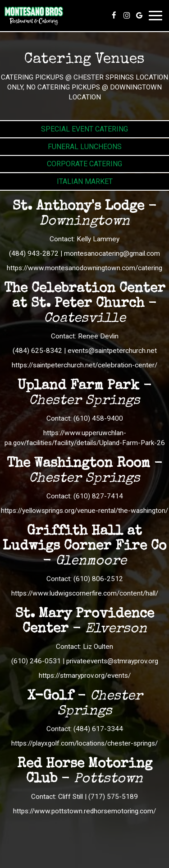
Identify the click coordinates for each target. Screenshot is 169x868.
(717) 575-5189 (113, 797)
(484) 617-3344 (98, 729)
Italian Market (85, 181)
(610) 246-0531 (36, 661)
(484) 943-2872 (34, 253)
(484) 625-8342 (37, 351)
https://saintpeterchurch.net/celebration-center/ (84, 365)
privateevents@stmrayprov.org (112, 661)
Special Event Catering (84, 129)
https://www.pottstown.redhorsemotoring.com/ (84, 811)
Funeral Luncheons (85, 147)
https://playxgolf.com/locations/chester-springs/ (84, 743)
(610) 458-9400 (98, 418)
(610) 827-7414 (98, 496)
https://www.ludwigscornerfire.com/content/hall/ (85, 593)
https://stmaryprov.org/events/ (85, 676)
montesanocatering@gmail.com (112, 253)
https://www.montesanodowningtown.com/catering (84, 268)
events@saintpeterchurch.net (112, 351)
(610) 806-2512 (98, 579)
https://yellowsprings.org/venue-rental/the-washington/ (84, 511)
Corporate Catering (84, 164)
